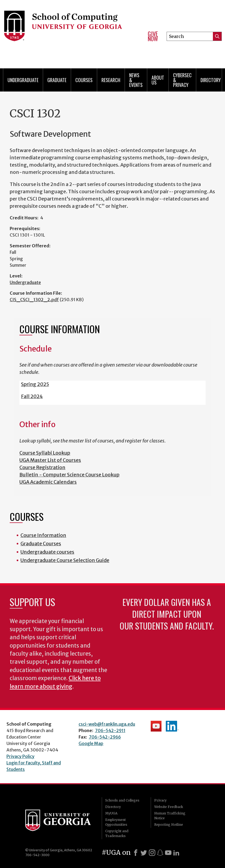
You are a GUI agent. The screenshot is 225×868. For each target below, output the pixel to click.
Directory (211, 80)
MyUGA (111, 813)
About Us (158, 80)
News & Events (136, 80)
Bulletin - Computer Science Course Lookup (69, 475)
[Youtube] (168, 853)
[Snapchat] (160, 853)
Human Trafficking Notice (170, 816)
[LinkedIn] (176, 853)
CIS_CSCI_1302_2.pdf (34, 300)
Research (111, 80)
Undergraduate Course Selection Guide (65, 560)
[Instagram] (152, 853)
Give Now (153, 36)
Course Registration (42, 467)
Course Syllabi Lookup (45, 453)
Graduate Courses (41, 544)
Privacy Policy (20, 756)
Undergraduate (23, 80)
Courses (84, 80)
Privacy (160, 800)
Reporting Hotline (169, 825)
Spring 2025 (35, 384)
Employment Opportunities (116, 822)
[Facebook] (136, 853)
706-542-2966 (105, 737)
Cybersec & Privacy (182, 80)
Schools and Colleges (122, 800)
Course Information (43, 535)
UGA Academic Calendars (48, 482)
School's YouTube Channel (156, 726)
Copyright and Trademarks (117, 833)
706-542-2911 (110, 730)
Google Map (91, 743)
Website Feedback (169, 807)
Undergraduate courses (47, 552)
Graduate (57, 80)
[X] (144, 853)
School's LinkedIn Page (172, 726)
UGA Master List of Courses (50, 460)
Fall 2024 (32, 396)
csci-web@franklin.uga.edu (107, 724)
